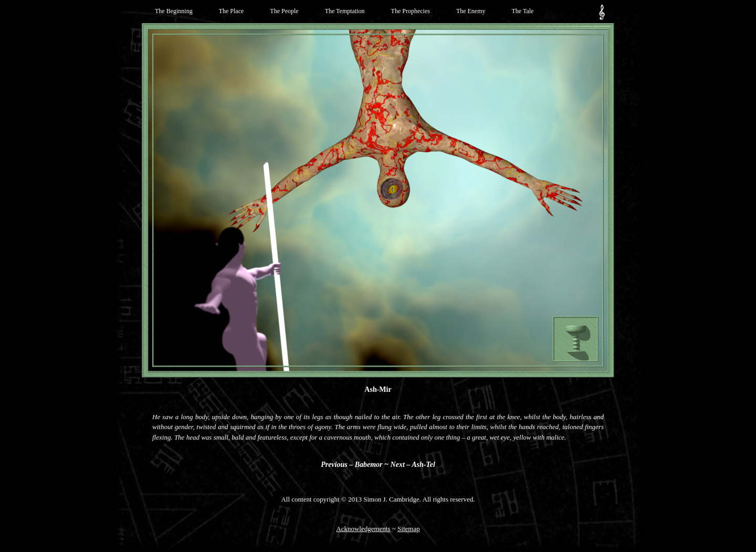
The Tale (523, 11)
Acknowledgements (363, 529)
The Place (232, 11)
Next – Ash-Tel (413, 465)
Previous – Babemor (351, 465)
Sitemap (409, 529)
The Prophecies (411, 11)
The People (284, 11)
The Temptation (345, 11)
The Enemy (471, 11)
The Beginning (174, 11)
